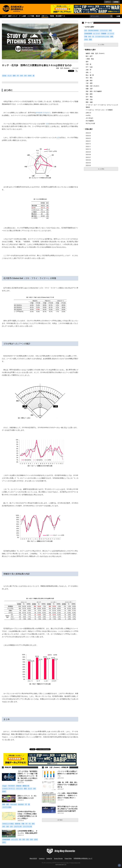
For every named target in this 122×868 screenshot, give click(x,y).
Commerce (42, 858)
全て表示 (60, 820)
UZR (58, 138)
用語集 (52, 16)
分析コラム (45, 16)
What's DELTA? (33, 858)
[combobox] (100, 16)
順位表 (38, 16)
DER (47, 124)
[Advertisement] (98, 186)
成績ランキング (13, 16)
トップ (4, 16)
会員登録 (116, 2)
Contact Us (49, 858)
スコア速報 (31, 16)
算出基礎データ (60, 16)
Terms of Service (58, 858)
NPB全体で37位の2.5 (43, 113)
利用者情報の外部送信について (83, 858)
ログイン (108, 2)
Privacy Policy (68, 858)
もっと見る (101, 45)
